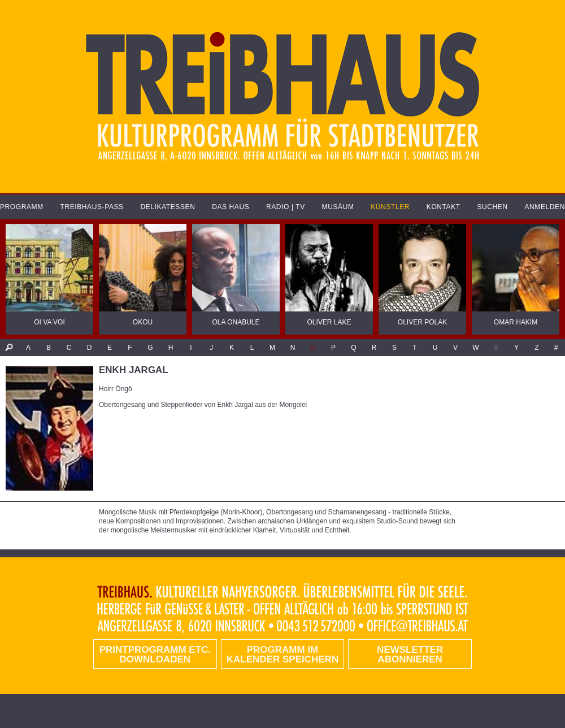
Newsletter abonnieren (410, 655)
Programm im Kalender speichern (282, 655)
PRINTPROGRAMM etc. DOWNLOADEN (155, 655)
